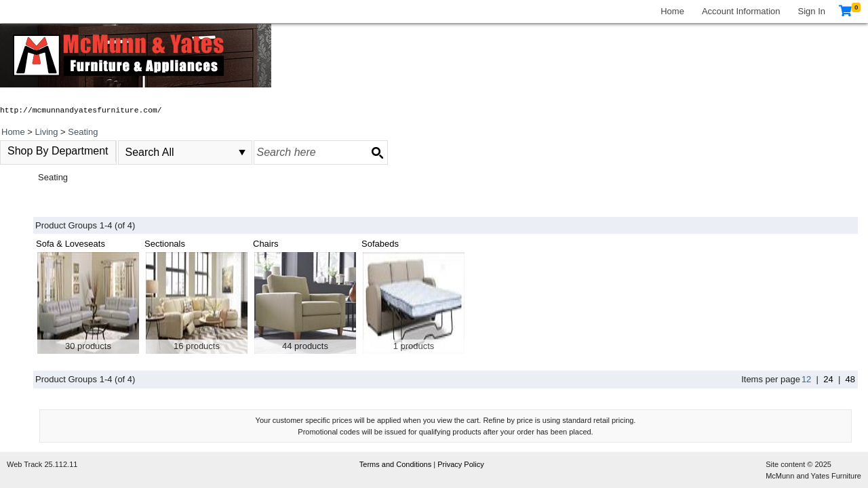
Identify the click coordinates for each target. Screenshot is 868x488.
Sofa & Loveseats (71, 244)
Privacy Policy (460, 464)
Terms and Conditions (396, 464)
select (242, 152)
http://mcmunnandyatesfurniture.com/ (81, 110)
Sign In (812, 11)
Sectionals (165, 244)
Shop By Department (58, 151)
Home (672, 11)
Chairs (266, 244)
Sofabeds (380, 244)
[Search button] (377, 152)
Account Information (741, 11)
